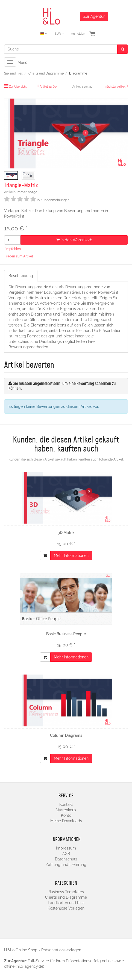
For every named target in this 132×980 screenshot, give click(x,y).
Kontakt (66, 804)
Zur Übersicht (18, 87)
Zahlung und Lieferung (66, 865)
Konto (66, 815)
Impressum (66, 848)
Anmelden (78, 34)
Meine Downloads (66, 821)
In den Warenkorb (74, 240)
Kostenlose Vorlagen (66, 908)
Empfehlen (13, 249)
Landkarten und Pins (66, 903)
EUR (59, 34)
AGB (66, 854)
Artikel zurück (48, 87)
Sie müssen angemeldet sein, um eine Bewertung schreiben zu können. (62, 386)
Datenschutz (66, 859)
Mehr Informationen (71, 556)
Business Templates (66, 892)
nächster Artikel (116, 87)
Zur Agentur (94, 16)
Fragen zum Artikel (19, 256)
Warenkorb (66, 810)
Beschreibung (21, 276)
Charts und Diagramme (66, 897)
